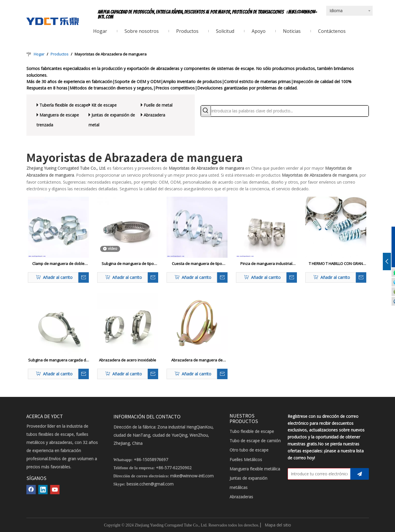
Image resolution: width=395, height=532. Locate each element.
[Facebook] (31, 490)
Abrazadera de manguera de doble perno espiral (197, 360)
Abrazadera (154, 115)
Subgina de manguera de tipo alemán (128, 264)
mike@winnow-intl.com (192, 476)
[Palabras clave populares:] (206, 110)
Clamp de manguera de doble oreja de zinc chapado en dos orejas (58, 264)
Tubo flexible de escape (252, 431)
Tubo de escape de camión (255, 441)
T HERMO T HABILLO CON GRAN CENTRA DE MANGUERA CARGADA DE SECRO (336, 264)
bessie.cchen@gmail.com (150, 484)
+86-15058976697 (151, 460)
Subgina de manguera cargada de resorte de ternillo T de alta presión (58, 360)
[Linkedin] (43, 490)
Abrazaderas (241, 497)
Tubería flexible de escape (64, 105)
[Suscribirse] (360, 474)
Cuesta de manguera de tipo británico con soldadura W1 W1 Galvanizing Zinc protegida (197, 264)
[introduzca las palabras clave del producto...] (290, 111)
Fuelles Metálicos (246, 460)
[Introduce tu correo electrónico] (318, 474)
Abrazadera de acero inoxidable (128, 360)
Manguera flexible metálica (255, 469)
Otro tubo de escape (249, 450)
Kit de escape (104, 105)
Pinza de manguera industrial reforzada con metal (266, 264)
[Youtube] (55, 490)
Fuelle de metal (158, 105)
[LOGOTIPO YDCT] (53, 21)
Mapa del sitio (278, 525)
